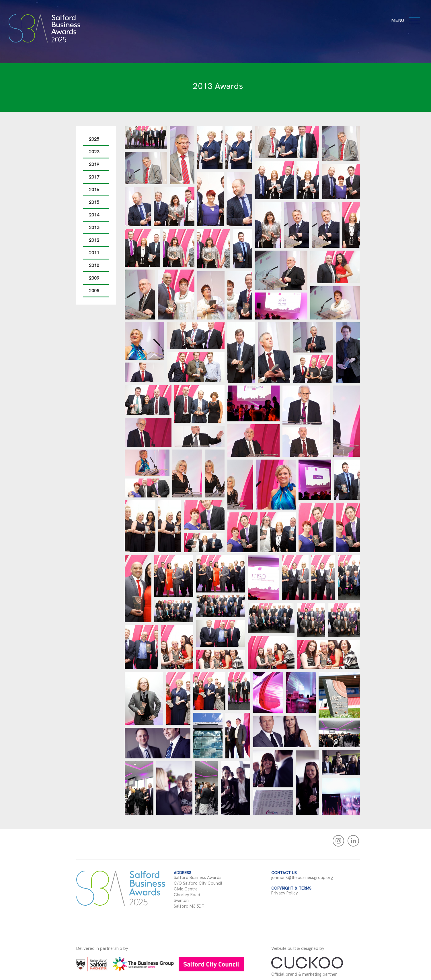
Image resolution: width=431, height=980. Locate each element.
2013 (92, 227)
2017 (92, 177)
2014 (92, 215)
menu (405, 20)
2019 (92, 164)
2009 (92, 278)
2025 (92, 139)
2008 (92, 291)
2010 (92, 265)
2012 (92, 240)
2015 (92, 202)
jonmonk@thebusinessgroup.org (300, 878)
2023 (92, 152)
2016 (92, 190)
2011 (92, 253)
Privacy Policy (283, 893)
